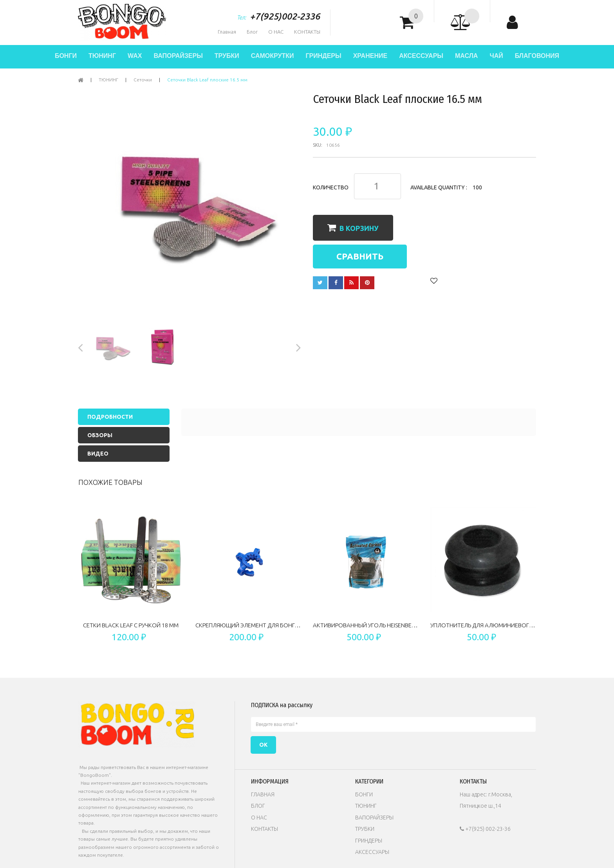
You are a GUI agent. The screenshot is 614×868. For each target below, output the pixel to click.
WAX (135, 56)
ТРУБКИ (227, 56)
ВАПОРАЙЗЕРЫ (178, 56)
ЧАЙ (496, 56)
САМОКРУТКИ (273, 56)
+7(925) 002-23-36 (485, 829)
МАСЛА (466, 56)
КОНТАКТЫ (307, 32)
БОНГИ (66, 56)
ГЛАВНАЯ (263, 794)
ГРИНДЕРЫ (323, 56)
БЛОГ (258, 806)
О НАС (276, 32)
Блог (252, 32)
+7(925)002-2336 (285, 16)
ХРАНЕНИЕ (370, 56)
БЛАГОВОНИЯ (537, 56)
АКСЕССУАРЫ (421, 56)
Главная (227, 32)
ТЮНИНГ (102, 56)
